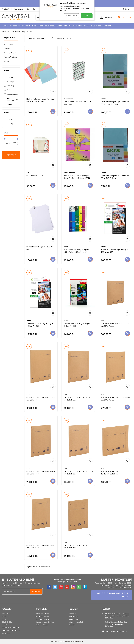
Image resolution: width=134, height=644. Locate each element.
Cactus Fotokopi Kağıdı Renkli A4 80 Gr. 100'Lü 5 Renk (115, 103)
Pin (8, 90)
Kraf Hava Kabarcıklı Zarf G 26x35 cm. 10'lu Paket (115, 399)
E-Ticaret (59, 641)
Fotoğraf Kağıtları (11, 57)
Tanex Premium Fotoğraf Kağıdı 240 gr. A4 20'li (77, 325)
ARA (90, 17)
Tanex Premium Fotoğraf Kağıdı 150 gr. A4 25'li (114, 251)
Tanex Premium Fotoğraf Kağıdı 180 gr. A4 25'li (40, 325)
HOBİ (34, 26)
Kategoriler (31, 9)
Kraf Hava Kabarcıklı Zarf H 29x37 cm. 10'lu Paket (78, 399)
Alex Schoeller (11, 99)
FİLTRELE (11, 155)
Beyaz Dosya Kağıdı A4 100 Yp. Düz (40, 248)
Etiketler (7, 49)
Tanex (9, 77)
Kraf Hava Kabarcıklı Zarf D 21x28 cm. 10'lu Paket (78, 473)
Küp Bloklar (8, 44)
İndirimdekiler (74, 619)
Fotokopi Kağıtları (11, 53)
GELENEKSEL (50, 26)
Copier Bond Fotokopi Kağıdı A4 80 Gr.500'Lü (77, 103)
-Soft (53, 641)
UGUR (5, 26)
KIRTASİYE (107, 26)
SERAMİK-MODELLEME (73, 26)
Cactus (9, 86)
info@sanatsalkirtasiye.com (117, 631)
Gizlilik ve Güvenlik (42, 625)
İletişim (60, 9)
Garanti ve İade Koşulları (45, 622)
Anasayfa (6, 31)
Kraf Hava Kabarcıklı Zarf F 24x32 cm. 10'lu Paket (41, 473)
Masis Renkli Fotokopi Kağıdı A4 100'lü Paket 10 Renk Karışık (77, 251)
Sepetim (72, 625)
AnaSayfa (6, 9)
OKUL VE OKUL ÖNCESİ (11, 630)
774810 (9, 119)
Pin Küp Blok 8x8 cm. (35, 176)
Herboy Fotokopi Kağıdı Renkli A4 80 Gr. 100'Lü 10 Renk (41, 100)
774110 (9, 124)
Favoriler (127, 9)
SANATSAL (26, 26)
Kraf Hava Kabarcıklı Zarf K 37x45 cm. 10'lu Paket (115, 325)
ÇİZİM (41, 26)
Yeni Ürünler (73, 616)
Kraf (8, 105)
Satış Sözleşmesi (42, 619)
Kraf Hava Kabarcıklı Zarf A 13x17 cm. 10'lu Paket (78, 547)
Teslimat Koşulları (42, 614)
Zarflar (7, 61)
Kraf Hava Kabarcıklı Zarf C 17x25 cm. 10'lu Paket (41, 547)
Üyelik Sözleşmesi (42, 616)
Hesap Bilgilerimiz (46, 9)
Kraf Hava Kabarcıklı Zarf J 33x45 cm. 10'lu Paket (41, 399)
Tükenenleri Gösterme (61, 38)
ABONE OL (36, 591)
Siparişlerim (18, 9)
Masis (66, 247)
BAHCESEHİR (15, 26)
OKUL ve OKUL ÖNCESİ (93, 26)
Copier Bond (11, 94)
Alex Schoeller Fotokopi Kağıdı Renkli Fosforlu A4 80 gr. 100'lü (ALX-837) (77, 177)
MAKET (59, 26)
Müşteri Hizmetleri (76, 622)
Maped (9, 82)
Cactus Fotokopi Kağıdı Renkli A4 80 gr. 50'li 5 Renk (115, 177)
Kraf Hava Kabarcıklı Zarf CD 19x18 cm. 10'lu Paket (113, 473)
